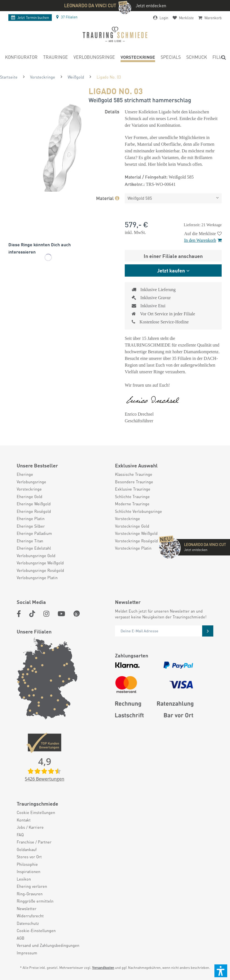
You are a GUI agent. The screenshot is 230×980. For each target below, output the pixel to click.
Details (112, 111)
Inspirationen (29, 871)
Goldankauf (27, 849)
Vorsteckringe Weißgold (136, 533)
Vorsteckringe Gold (132, 526)
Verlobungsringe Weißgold (40, 563)
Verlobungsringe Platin (37, 577)
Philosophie (27, 864)
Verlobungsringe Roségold (40, 570)
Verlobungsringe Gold (36, 555)
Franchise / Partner (34, 842)
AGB (21, 938)
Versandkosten (103, 968)
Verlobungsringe (31, 482)
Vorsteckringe (29, 489)
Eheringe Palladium (34, 533)
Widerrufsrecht (30, 916)
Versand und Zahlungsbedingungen (48, 945)
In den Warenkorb (203, 240)
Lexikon (24, 879)
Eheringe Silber (31, 526)
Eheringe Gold (30, 496)
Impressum (27, 953)
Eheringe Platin (31, 518)
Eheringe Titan (30, 541)
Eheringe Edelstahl (34, 548)
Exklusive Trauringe (133, 489)
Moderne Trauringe (132, 504)
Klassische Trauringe (134, 474)
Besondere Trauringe (134, 482)
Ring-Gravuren (30, 894)
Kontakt (24, 820)
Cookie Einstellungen (36, 812)
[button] (221, 971)
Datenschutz (28, 923)
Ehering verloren (32, 886)
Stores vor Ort (29, 857)
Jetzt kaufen (171, 270)
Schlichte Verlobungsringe (139, 511)
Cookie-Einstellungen (36, 930)
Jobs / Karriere (30, 827)
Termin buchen (30, 18)
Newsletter (27, 908)
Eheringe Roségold (34, 511)
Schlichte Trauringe (132, 496)
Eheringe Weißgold (34, 504)
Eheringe (25, 474)
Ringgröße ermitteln (35, 901)
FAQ (20, 835)
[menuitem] (21, 58)
